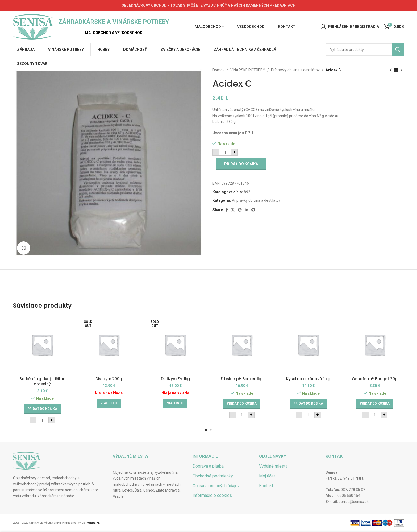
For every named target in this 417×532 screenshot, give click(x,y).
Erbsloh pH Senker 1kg (242, 379)
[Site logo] (33, 26)
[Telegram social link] (253, 210)
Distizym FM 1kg (175, 379)
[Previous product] (391, 70)
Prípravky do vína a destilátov (295, 70)
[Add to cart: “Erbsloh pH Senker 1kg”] (242, 404)
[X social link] (233, 210)
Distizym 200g (109, 379)
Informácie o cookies (212, 495)
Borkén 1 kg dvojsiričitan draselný (42, 381)
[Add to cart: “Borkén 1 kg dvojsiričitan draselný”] (42, 409)
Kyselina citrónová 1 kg (308, 379)
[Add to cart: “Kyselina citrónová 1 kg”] (308, 404)
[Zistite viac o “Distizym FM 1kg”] (175, 403)
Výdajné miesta (273, 466)
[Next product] (401, 70)
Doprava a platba (208, 466)
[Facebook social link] (227, 210)
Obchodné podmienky (213, 476)
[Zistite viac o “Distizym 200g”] (109, 403)
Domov (218, 70)
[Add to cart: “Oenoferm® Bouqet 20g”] (375, 404)
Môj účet (267, 476)
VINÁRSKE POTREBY (248, 70)
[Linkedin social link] (247, 210)
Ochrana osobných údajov (216, 486)
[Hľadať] (365, 50)
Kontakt (266, 486)
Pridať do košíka (241, 164)
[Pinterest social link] (240, 210)
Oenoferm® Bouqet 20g (375, 379)
